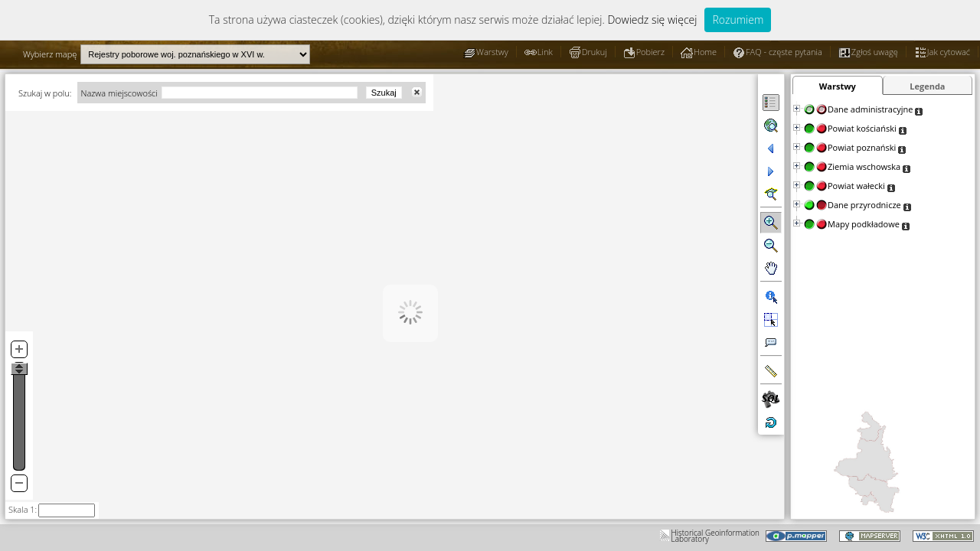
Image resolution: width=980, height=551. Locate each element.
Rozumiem (738, 20)
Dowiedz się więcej (652, 20)
